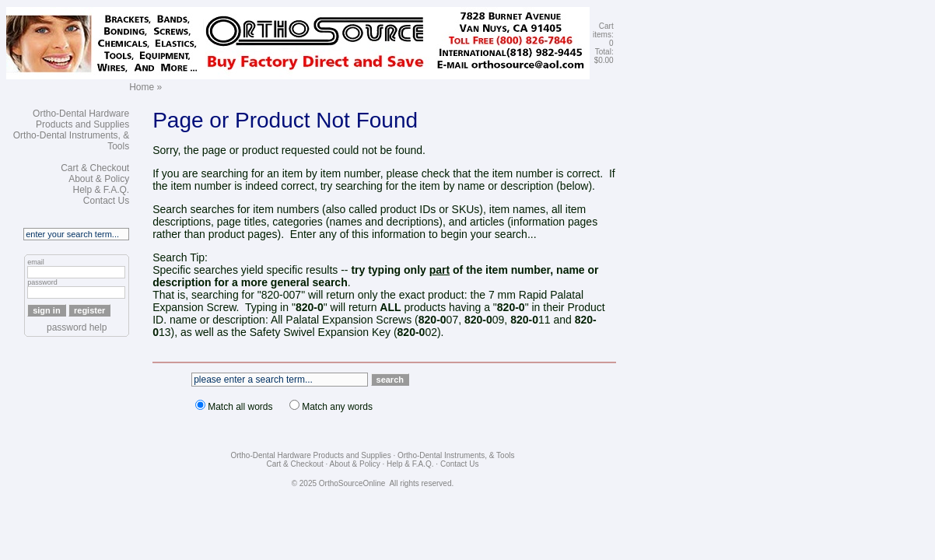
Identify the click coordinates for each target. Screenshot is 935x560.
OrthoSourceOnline (352, 483)
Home (142, 87)
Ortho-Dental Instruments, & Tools (456, 455)
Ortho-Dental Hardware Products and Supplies (81, 119)
